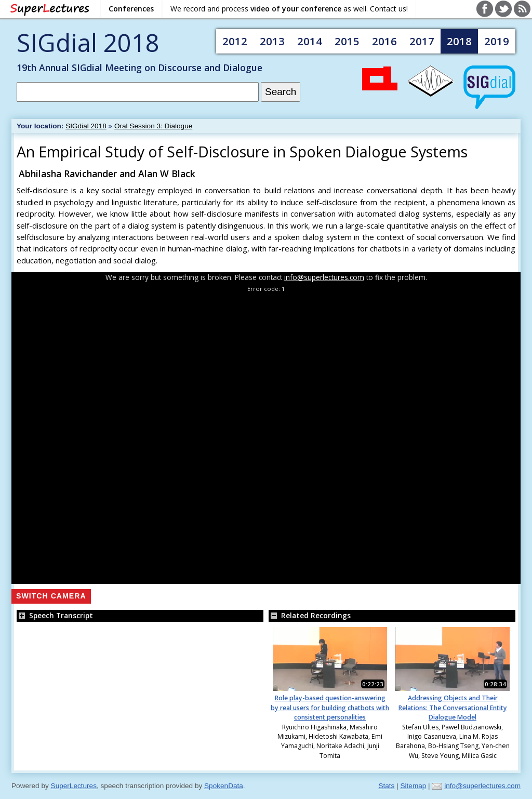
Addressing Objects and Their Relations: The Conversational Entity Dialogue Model (453, 708)
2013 (272, 41)
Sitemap (413, 786)
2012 (235, 41)
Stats (386, 786)
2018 (459, 41)
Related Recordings (310, 615)
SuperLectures (74, 786)
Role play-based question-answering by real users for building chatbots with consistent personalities (330, 708)
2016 (384, 41)
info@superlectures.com (324, 277)
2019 (497, 41)
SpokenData (224, 786)
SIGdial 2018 (88, 42)
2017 (422, 41)
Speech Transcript (55, 615)
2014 (310, 41)
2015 (347, 41)
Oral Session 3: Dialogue (153, 126)
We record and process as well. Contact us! (289, 9)
